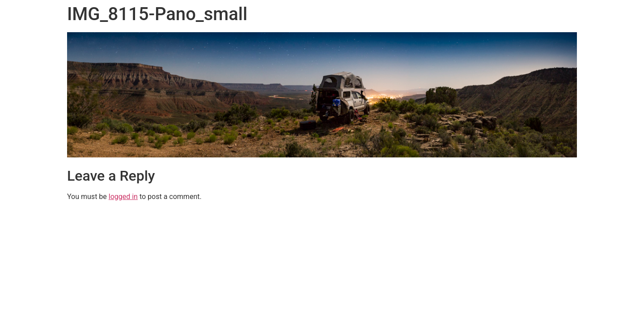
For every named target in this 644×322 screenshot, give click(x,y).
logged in (123, 197)
